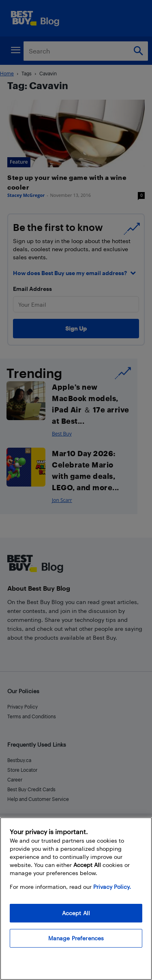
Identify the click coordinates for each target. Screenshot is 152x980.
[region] (76, 899)
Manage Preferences (76, 938)
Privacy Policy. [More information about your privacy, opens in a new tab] (112, 887)
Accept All (76, 913)
